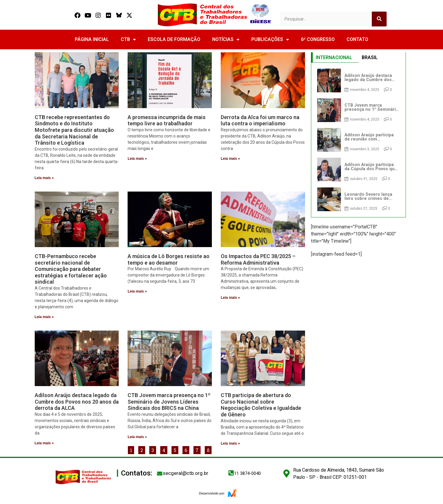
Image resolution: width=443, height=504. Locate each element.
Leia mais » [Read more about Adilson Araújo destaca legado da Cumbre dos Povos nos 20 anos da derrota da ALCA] (44, 443)
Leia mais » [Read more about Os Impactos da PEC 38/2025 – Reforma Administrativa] (230, 298)
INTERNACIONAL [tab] (334, 57)
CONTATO (357, 39)
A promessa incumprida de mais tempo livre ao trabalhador (167, 120)
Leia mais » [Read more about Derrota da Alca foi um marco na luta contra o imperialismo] (230, 159)
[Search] (379, 19)
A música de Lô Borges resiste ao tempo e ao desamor (169, 259)
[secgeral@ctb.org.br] (160, 473)
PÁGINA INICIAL (92, 39)
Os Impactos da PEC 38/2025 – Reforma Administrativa (258, 259)
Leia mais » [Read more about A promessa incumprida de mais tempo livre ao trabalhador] (137, 159)
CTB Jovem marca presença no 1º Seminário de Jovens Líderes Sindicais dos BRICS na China (169, 402)
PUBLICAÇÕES (270, 40)
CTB (128, 40)
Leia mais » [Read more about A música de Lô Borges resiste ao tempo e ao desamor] (137, 291)
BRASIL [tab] (370, 57)
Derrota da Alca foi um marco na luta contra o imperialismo (260, 120)
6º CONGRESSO (318, 39)
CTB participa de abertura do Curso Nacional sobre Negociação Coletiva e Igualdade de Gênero (261, 405)
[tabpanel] (358, 140)
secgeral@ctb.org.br (186, 473)
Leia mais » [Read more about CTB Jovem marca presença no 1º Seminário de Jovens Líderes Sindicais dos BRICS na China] (137, 437)
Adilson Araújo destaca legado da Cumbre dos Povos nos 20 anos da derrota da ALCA (77, 402)
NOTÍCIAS (226, 40)
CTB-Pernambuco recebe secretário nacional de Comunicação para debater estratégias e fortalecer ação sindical (71, 269)
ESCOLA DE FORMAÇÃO (174, 39)
